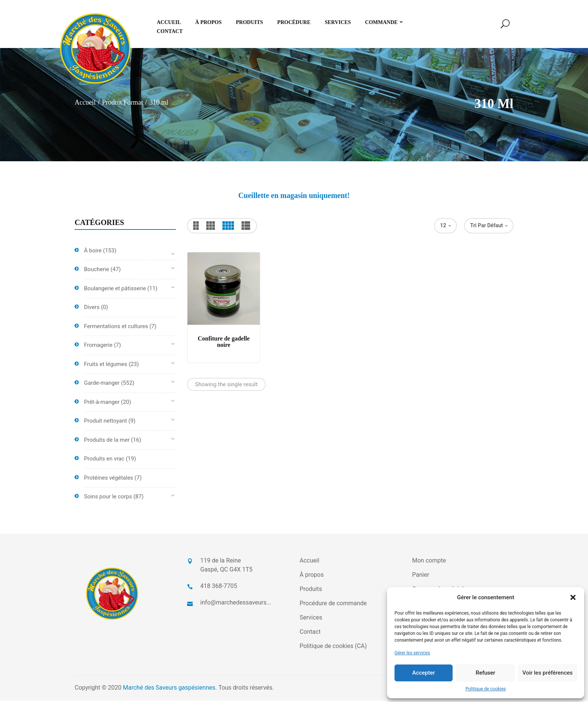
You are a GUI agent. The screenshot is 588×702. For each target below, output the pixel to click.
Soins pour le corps (108, 498)
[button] (573, 597)
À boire (93, 252)
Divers (92, 309)
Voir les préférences (547, 673)
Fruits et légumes (106, 366)
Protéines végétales (109, 479)
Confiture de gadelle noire (223, 343)
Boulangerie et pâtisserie (115, 290)
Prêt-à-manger (102, 403)
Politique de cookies (485, 689)
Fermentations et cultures (116, 328)
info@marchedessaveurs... (236, 604)
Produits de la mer (107, 441)
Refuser (485, 673)
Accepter (423, 673)
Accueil (85, 104)
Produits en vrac (104, 460)
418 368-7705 (219, 587)
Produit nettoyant (106, 423)
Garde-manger (102, 385)
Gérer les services (412, 653)
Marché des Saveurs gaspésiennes (169, 689)
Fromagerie (98, 347)
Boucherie (97, 271)
